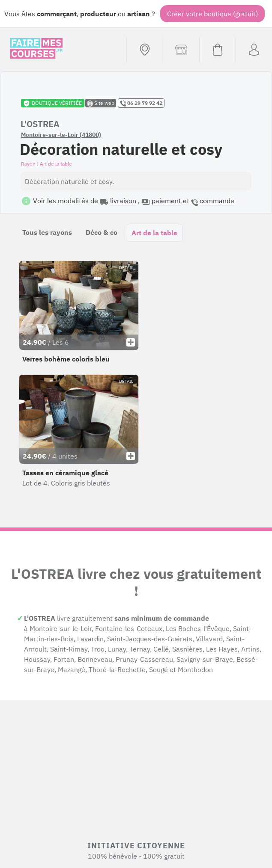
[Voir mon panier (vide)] (217, 50)
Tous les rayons (47, 232)
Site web (101, 103)
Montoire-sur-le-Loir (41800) (61, 135)
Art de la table (154, 233)
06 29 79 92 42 (141, 103)
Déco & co (102, 232)
